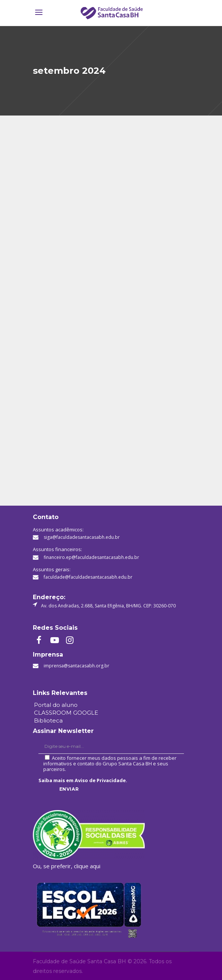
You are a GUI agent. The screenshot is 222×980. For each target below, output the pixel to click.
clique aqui (87, 866)
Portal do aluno (56, 705)
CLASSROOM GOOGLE (66, 713)
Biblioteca (48, 720)
